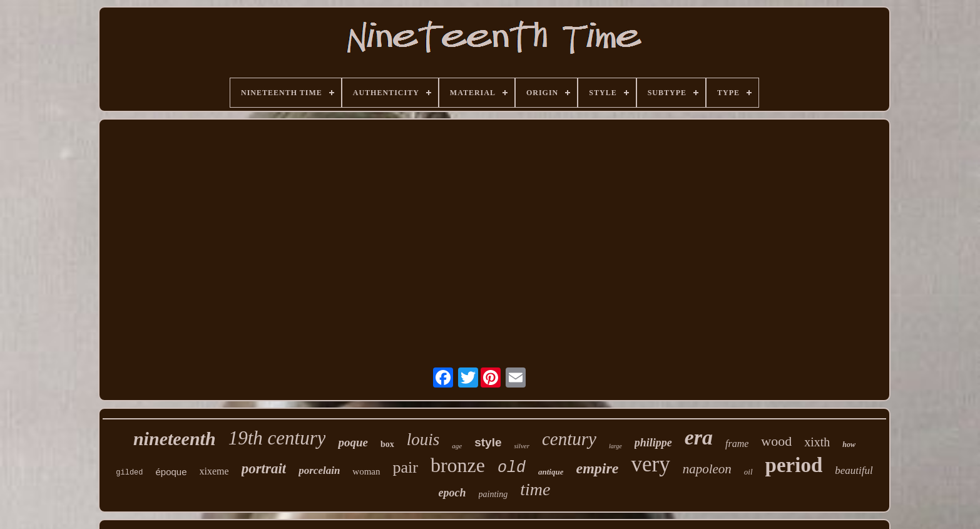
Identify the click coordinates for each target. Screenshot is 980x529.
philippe (653, 443)
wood (776, 441)
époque (171, 472)
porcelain (319, 470)
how (849, 444)
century (569, 439)
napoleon (707, 469)
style (488, 442)
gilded (129, 473)
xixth (817, 442)
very (650, 464)
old (512, 468)
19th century (277, 438)
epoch (452, 493)
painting (493, 494)
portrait (264, 469)
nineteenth (175, 439)
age (457, 446)
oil (748, 472)
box (387, 444)
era (699, 437)
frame (737, 444)
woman (366, 471)
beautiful (854, 470)
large (615, 446)
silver (521, 446)
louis (423, 439)
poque (353, 442)
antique (551, 472)
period (794, 465)
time (535, 489)
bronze (458, 465)
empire (597, 468)
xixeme (214, 471)
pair (406, 467)
